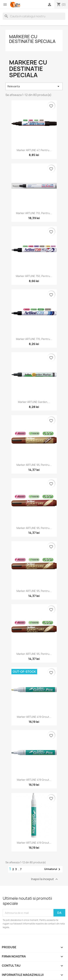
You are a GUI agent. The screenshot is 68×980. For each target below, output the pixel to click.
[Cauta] (34, 16)
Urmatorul (53, 869)
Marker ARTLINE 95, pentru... (34, 465)
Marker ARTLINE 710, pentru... (34, 213)
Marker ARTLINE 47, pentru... (34, 150)
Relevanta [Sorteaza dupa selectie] (34, 86)
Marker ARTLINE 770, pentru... (34, 339)
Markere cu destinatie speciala (32, 39)
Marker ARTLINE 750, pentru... (34, 276)
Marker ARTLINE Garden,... (34, 402)
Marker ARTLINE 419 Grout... (34, 717)
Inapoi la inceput (45, 879)
